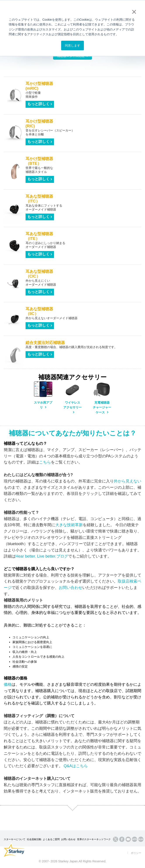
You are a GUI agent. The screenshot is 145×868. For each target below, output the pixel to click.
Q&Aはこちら (76, 766)
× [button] (134, 12)
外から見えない (128, 481)
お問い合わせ (71, 588)
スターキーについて (15, 839)
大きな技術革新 (69, 525)
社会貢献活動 (34, 839)
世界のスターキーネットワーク (94, 839)
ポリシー (136, 853)
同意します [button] (72, 46)
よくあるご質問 (51, 839)
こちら (45, 462)
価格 (8, 684)
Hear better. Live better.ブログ (42, 556)
